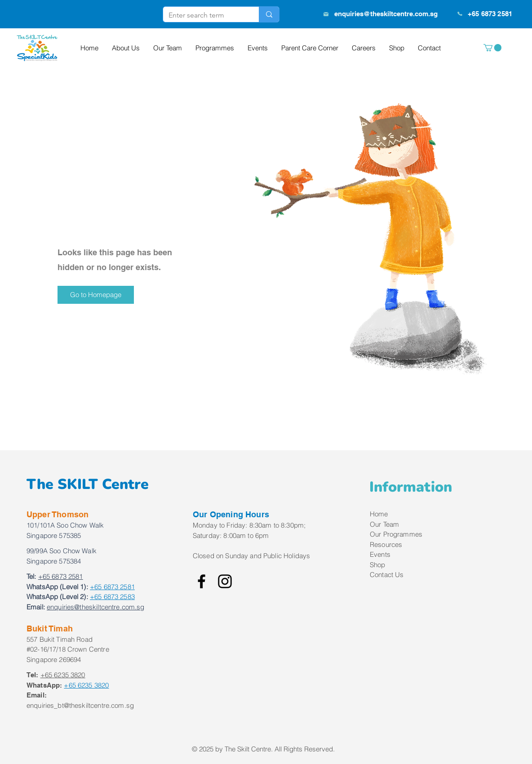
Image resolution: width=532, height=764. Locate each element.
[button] (492, 48)
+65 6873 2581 (112, 587)
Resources (386, 544)
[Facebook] (202, 581)
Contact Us (387, 575)
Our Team (384, 524)
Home (379, 514)
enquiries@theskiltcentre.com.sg (386, 14)
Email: (36, 607)
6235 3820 (86, 685)
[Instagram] (225, 581)
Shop (378, 565)
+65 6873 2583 (112, 597)
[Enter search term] (204, 15)
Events (380, 554)
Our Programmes (396, 534)
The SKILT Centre (88, 484)
